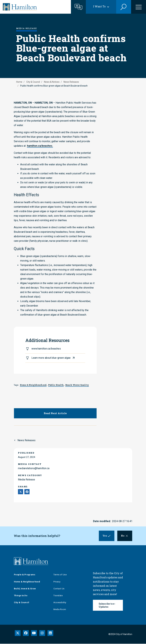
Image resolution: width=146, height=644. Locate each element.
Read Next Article (55, 413)
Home (19, 82)
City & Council (33, 82)
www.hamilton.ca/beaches (46, 349)
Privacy (57, 582)
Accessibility (60, 603)
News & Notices (52, 82)
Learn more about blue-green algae (51, 358)
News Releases (71, 82)
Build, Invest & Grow (25, 589)
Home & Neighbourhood (27, 582)
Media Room (60, 610)
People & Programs (25, 575)
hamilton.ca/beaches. (40, 146)
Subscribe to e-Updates (107, 606)
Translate (58, 596)
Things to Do (21, 596)
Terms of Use (60, 575)
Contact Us (59, 589)
